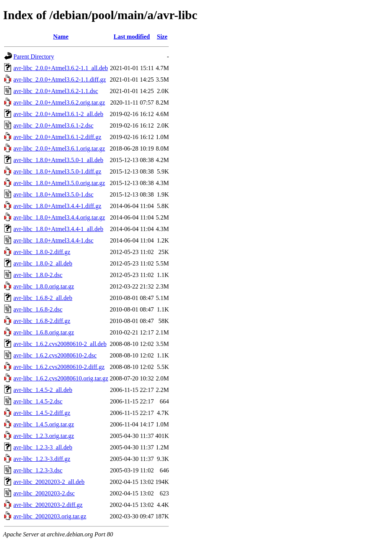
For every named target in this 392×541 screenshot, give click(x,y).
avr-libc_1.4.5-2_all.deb (43, 390)
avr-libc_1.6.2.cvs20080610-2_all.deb (60, 344)
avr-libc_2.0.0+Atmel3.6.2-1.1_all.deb (61, 68)
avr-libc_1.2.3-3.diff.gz (42, 459)
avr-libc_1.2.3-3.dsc (38, 470)
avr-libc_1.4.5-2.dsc (38, 401)
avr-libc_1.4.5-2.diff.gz (42, 413)
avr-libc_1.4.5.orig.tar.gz (44, 424)
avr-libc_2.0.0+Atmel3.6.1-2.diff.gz (57, 137)
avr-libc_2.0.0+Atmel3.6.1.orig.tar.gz (59, 148)
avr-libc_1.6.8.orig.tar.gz (44, 332)
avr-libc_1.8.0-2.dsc (38, 275)
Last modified (132, 37)
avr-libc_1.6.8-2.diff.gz (42, 321)
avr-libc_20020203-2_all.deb (49, 482)
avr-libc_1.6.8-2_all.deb (43, 298)
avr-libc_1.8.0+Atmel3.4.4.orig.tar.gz (59, 217)
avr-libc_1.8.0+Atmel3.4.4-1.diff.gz (57, 206)
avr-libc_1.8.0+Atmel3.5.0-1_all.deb (58, 160)
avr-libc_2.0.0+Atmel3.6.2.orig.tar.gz (59, 102)
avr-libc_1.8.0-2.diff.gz (42, 252)
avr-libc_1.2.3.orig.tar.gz (44, 436)
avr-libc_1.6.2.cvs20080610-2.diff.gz (59, 367)
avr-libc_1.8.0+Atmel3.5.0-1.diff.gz (57, 171)
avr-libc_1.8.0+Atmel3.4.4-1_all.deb (58, 229)
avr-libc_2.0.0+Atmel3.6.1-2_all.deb (58, 114)
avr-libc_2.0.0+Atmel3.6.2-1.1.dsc (56, 91)
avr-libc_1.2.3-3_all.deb (43, 447)
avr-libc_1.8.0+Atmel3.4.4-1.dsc (53, 240)
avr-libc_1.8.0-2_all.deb (43, 263)
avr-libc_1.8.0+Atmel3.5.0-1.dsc (53, 194)
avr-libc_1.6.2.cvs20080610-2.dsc (55, 355)
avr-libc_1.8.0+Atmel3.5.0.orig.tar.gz (59, 183)
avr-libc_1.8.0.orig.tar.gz (44, 286)
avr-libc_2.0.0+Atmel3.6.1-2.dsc (53, 125)
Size (162, 37)
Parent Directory (34, 57)
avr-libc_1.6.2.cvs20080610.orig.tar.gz (61, 378)
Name (61, 37)
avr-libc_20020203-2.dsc (44, 493)
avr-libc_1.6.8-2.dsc (38, 309)
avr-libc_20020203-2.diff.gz (48, 505)
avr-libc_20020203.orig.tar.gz (50, 516)
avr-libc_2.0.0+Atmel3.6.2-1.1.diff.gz (60, 80)
